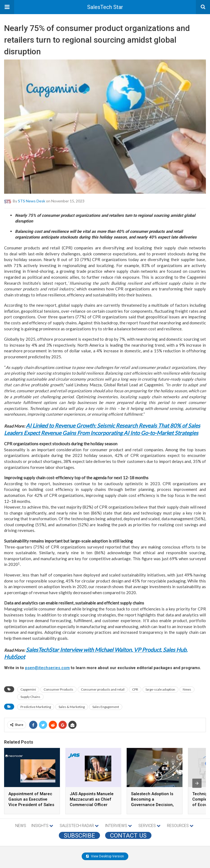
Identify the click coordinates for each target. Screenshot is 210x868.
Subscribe (79, 835)
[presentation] (197, 783)
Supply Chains (30, 697)
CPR (135, 689)
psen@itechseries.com (47, 668)
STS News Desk (32, 201)
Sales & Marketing (72, 707)
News (187, 689)
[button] (7, 7)
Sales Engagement (106, 707)
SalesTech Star (105, 7)
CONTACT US (128, 835)
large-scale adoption (160, 689)
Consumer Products (58, 689)
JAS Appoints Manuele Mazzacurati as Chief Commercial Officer (92, 799)
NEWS (21, 826)
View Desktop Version (105, 856)
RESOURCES (180, 826)
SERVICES (149, 826)
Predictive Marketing (36, 707)
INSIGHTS (42, 826)
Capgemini (28, 689)
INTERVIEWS (118, 826)
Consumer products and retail (103, 689)
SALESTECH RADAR (79, 826)
